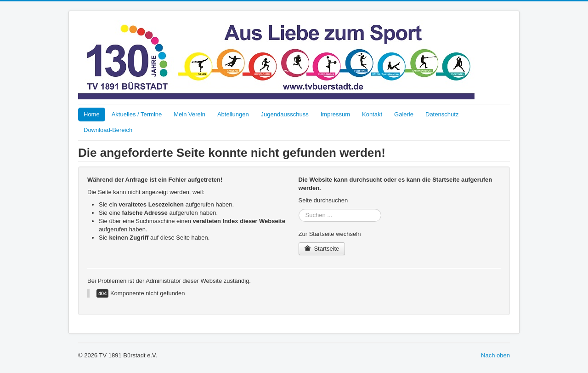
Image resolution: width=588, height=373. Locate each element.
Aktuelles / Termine (137, 114)
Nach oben (495, 355)
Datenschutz (442, 114)
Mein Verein (189, 114)
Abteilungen (233, 114)
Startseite (322, 249)
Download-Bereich (108, 130)
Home (92, 114)
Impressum (335, 114)
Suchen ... (299, 209)
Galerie (404, 114)
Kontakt (372, 114)
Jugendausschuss (285, 114)
